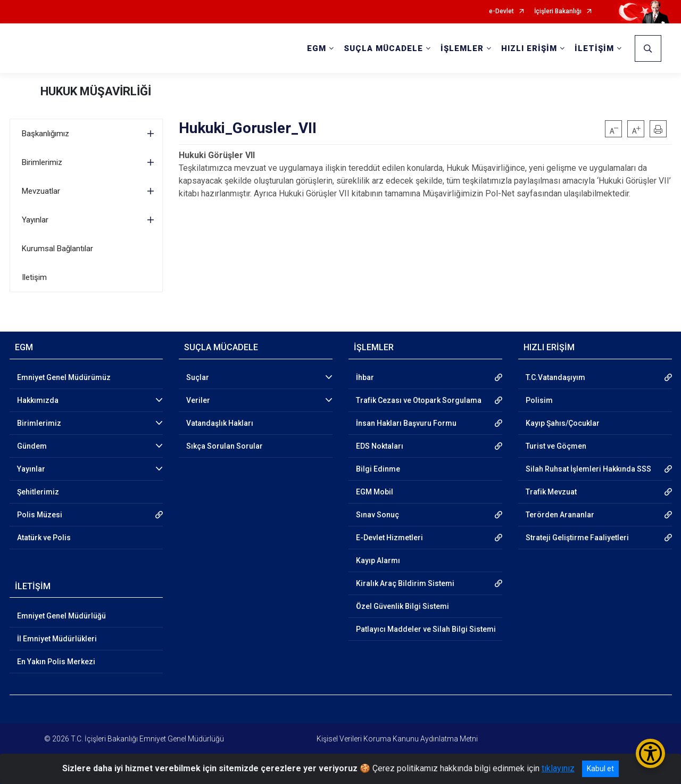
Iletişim (34, 277)
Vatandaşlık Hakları (220, 423)
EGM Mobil (375, 492)
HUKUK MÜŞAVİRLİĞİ (96, 91)
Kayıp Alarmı (378, 560)
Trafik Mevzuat (551, 492)
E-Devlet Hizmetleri (389, 538)
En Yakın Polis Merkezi (56, 662)
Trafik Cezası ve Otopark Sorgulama (419, 400)
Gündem (32, 446)
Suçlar (198, 377)
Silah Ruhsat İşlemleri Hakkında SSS (588, 469)
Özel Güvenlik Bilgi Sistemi (402, 606)
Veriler (198, 400)
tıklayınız (558, 768)
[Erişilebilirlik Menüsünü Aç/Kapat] (650, 753)
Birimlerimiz (42, 162)
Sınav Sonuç (377, 515)
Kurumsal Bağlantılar (57, 249)
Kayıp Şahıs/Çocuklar (563, 423)
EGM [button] (317, 48)
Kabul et (600, 769)
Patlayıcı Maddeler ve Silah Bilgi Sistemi (426, 629)
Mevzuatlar (41, 191)
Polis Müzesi (40, 515)
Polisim (539, 400)
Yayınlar (35, 220)
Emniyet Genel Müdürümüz (64, 377)
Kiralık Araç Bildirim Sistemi (405, 583)
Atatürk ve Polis (44, 538)
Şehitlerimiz (38, 492)
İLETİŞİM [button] (594, 48)
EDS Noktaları (380, 446)
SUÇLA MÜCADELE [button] (383, 48)
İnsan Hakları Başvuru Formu (406, 423)
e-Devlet (501, 11)
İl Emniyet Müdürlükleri (57, 639)
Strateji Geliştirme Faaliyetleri (577, 538)
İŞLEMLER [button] (462, 48)
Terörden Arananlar (560, 515)
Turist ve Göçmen (556, 446)
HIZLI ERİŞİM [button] (529, 48)
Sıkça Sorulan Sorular (225, 446)
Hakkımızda (38, 400)
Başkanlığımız (45, 134)
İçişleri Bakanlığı (558, 11)
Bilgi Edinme (378, 469)
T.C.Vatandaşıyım (555, 377)
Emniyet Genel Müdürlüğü (61, 616)
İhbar (365, 377)
